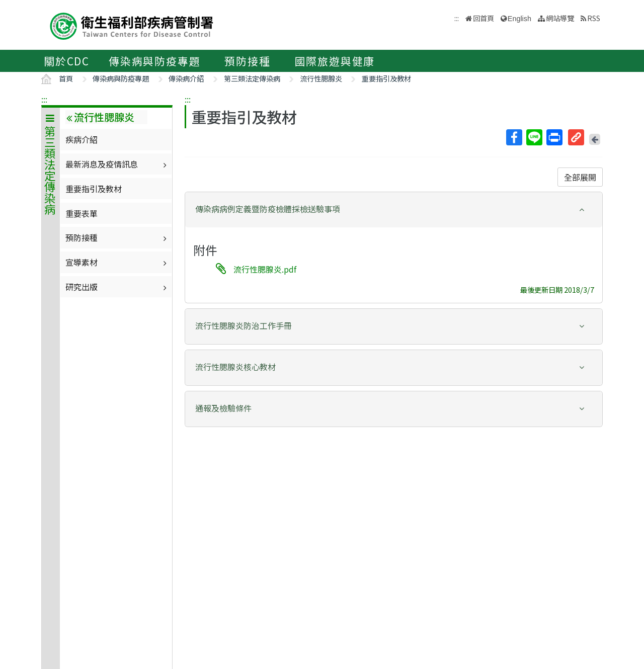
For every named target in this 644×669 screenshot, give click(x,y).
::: (44, 99)
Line (534, 137)
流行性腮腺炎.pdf (265, 269)
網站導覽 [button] (560, 18)
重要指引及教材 (386, 78)
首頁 (66, 78)
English (519, 19)
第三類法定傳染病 (252, 78)
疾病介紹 (82, 139)
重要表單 (82, 213)
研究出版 (117, 287)
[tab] (394, 210)
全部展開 (580, 177)
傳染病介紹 (186, 78)
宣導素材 (117, 262)
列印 (554, 137)
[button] (394, 209)
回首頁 (484, 18)
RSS (594, 18)
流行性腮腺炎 (321, 78)
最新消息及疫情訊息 (117, 164)
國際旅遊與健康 (335, 61)
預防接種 (247, 61)
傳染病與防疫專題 (154, 61)
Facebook (514, 137)
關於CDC (67, 61)
